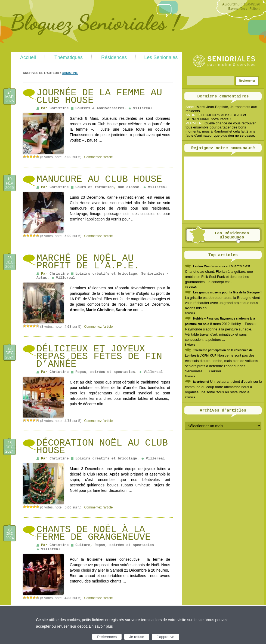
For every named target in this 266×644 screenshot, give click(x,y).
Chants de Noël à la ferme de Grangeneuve (94, 533)
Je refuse (137, 637)
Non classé (128, 187)
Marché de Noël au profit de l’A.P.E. (88, 262)
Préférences (107, 637)
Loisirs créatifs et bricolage (106, 274)
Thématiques (69, 57)
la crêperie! (201, 382)
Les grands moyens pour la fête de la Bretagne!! (227, 292)
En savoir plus (101, 626)
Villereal (143, 108)
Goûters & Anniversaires (100, 108)
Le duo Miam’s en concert (211, 266)
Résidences (114, 57)
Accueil (28, 57)
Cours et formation (94, 187)
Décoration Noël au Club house (102, 447)
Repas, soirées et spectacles (105, 372)
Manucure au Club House (99, 179)
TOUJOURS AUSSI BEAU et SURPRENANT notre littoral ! (216, 117)
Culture (83, 545)
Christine (70, 73)
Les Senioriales (161, 57)
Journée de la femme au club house (99, 97)
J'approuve (166, 637)
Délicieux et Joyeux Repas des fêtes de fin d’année (99, 357)
